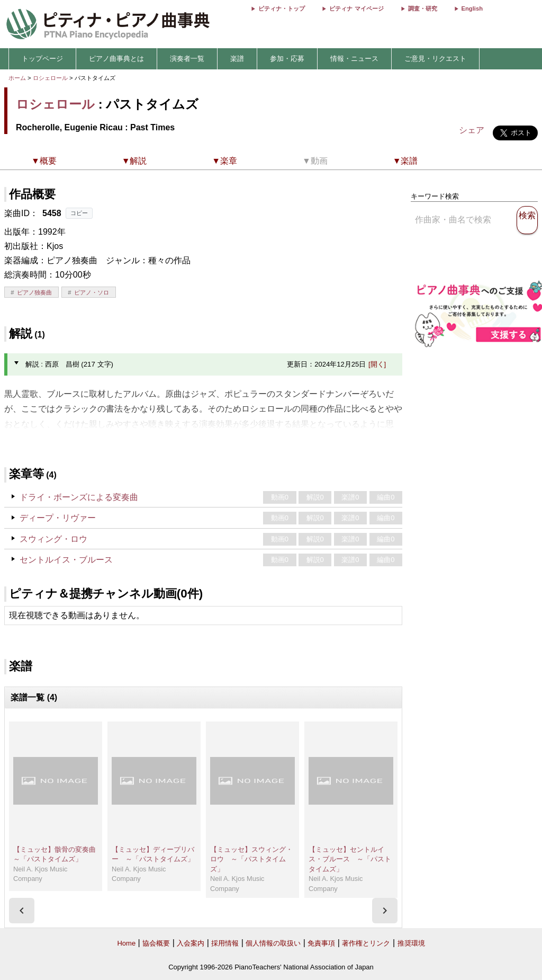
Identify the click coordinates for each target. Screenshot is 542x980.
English (472, 8)
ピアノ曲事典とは (116, 59)
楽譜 (237, 59)
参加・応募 (287, 59)
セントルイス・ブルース (66, 560)
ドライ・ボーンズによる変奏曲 (79, 497)
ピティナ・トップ (282, 8)
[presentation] (22, 911)
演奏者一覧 (187, 59)
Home (126, 943)
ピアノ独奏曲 (34, 292)
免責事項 (321, 943)
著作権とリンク (366, 943)
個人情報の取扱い (273, 943)
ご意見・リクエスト (435, 59)
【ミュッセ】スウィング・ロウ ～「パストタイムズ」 (251, 859)
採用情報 (225, 943)
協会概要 (156, 943)
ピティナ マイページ (356, 8)
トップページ (42, 59)
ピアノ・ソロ (92, 292)
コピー (79, 213)
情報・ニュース (354, 59)
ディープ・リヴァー (58, 518)
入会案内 (191, 943)
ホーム (17, 78)
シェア (472, 130)
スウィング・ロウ (53, 539)
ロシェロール (50, 78)
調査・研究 (423, 8)
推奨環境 (411, 943)
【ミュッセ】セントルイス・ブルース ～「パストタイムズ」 (350, 859)
